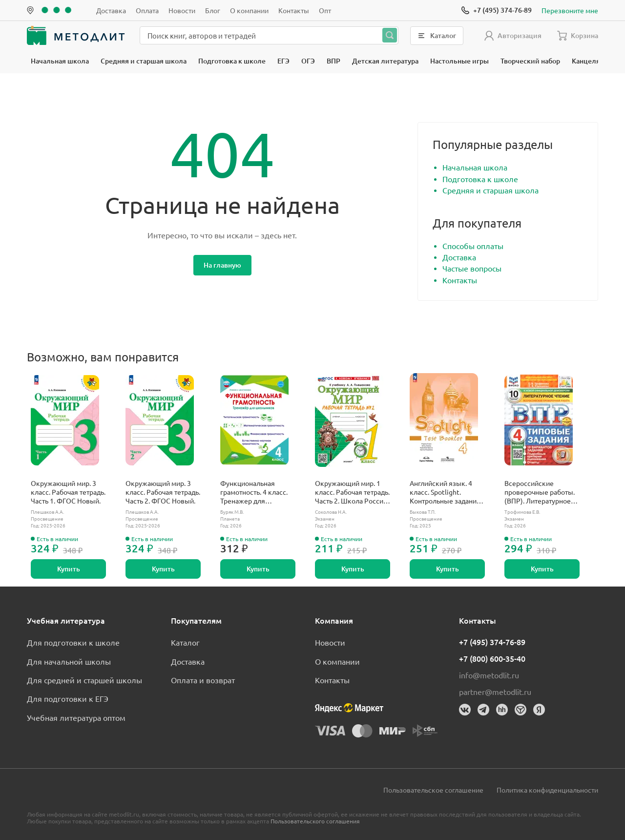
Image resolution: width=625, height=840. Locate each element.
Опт (325, 10)
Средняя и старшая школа (144, 61)
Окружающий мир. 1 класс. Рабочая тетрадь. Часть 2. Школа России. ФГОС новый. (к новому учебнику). (352, 492)
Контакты (294, 10)
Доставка (111, 10)
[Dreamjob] (521, 710)
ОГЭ (308, 61)
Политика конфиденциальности (547, 790)
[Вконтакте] (465, 710)
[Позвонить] (497, 10)
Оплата (147, 10)
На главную (222, 265)
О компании (249, 10)
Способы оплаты (473, 246)
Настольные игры (459, 61)
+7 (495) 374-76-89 (492, 642)
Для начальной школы (69, 661)
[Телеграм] (483, 710)
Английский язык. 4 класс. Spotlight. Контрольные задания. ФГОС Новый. (446, 492)
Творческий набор (530, 61)
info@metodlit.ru (489, 675)
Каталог (185, 642)
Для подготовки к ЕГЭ (68, 698)
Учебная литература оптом (76, 717)
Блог (213, 10)
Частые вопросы (472, 268)
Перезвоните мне (570, 10)
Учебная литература (66, 620)
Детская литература (385, 61)
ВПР (333, 61)
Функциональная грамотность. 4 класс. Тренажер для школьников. (254, 492)
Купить (69, 569)
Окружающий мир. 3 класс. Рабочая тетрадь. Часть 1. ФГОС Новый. (68, 492)
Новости (182, 10)
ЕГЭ (283, 61)
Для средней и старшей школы (84, 680)
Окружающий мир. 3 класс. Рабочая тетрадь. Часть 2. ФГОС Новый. (163, 492)
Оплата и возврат (203, 680)
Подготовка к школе (232, 61)
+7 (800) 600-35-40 (492, 658)
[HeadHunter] (502, 710)
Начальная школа (60, 61)
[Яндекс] (539, 710)
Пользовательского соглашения (315, 821)
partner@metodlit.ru (495, 692)
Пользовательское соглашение (433, 790)
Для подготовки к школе (73, 642)
